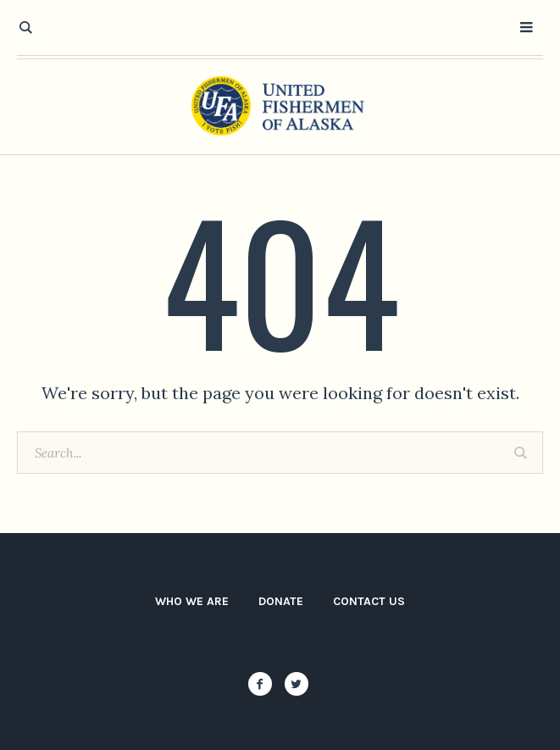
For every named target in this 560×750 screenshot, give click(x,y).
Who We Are (192, 601)
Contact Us (369, 601)
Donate (281, 601)
